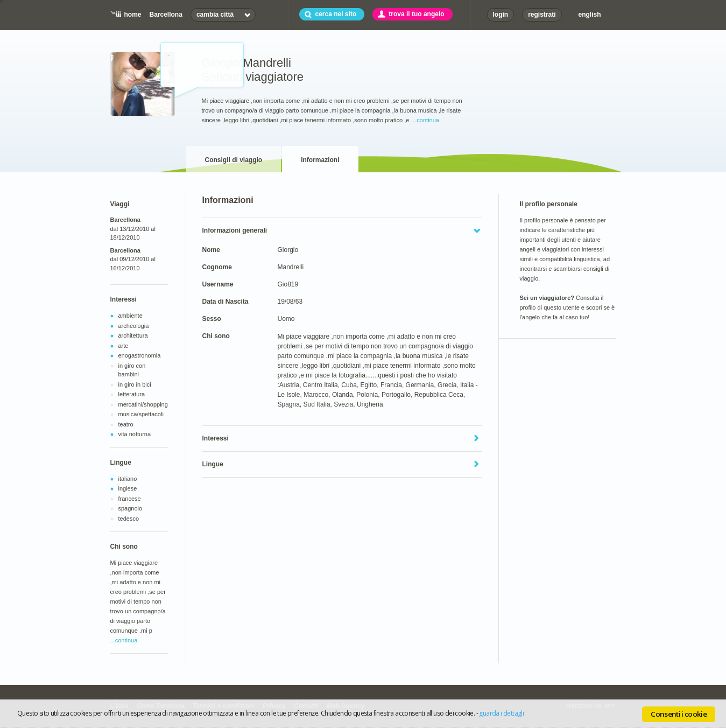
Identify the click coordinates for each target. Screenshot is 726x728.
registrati (542, 15)
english (590, 15)
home (133, 15)
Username (218, 284)
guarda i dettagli (501, 713)
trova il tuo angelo (416, 14)
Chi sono (216, 336)
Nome (211, 250)
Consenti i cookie (679, 714)
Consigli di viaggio (234, 160)
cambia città (215, 15)
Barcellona (166, 15)
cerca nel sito (336, 14)
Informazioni (320, 160)
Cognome (217, 267)
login (501, 15)
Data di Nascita (225, 302)
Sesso (212, 319)
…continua (425, 120)
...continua (124, 640)
